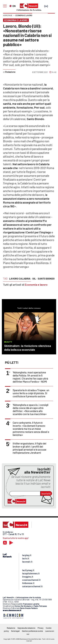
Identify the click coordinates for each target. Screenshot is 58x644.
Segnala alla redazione (26, 628)
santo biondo (46, 279)
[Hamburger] (5, 6)
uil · (35, 279)
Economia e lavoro (24, 15)
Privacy (41, 628)
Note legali (15, 631)
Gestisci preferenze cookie (32, 631)
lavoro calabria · (20, 279)
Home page (8, 15)
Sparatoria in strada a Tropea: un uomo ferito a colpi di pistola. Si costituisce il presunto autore (31, 393)
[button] (51, 17)
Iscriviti (46, 493)
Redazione (11, 628)
